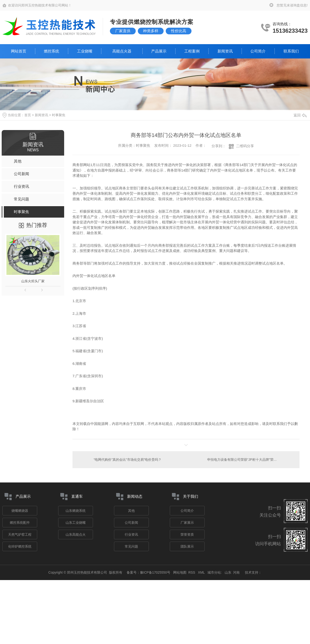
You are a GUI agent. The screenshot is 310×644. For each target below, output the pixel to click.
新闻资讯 (225, 51)
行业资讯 (131, 534)
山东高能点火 (76, 534)
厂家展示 (187, 523)
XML (202, 572)
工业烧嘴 (85, 51)
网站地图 (180, 572)
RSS (192, 572)
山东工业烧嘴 (76, 523)
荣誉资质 (187, 534)
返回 (300, 115)
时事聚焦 (59, 115)
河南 (236, 572)
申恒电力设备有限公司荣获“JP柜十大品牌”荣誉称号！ (247, 460)
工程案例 (192, 51)
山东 (228, 572)
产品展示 (159, 51)
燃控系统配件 (20, 523)
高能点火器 (122, 51)
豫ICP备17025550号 (155, 572)
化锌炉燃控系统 (20, 546)
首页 (28, 115)
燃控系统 (52, 51)
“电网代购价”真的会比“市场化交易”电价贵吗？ (128, 460)
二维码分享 (245, 146)
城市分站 (214, 572)
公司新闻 (131, 523)
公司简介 (258, 51)
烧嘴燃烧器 (20, 511)
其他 (131, 511)
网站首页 (19, 51)
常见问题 (131, 546)
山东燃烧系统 (76, 511)
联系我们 (291, 51)
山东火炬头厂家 (33, 281)
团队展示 (187, 546)
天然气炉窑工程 (20, 534)
